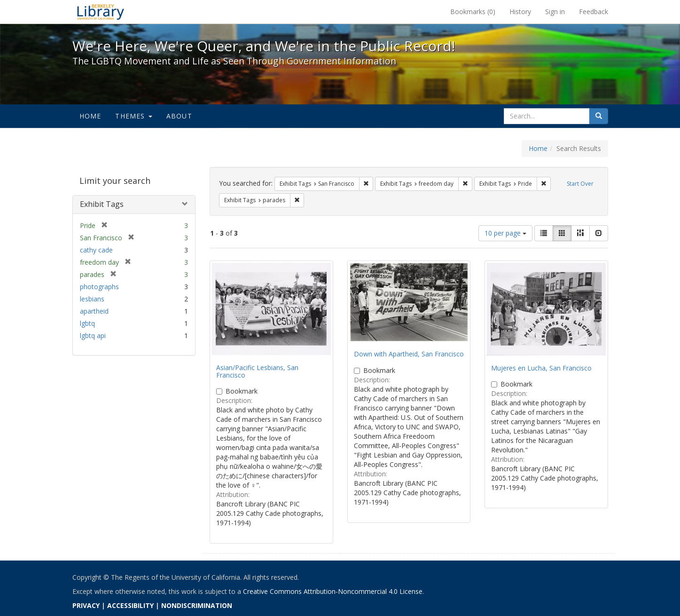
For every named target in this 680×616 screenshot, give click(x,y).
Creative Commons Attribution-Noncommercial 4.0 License (333, 591)
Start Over (580, 184)
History (520, 12)
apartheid (94, 311)
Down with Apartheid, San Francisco (409, 354)
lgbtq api (93, 336)
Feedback (594, 12)
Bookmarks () (473, 12)
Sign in (555, 12)
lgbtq (87, 323)
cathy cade (96, 250)
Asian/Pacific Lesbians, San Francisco (257, 371)
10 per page (505, 233)
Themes (133, 116)
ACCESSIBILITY (130, 605)
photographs (99, 287)
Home (90, 116)
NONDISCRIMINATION (197, 605)
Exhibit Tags (102, 204)
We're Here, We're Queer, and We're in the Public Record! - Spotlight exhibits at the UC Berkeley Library (101, 12)
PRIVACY (86, 605)
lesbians (92, 299)
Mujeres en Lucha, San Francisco (541, 368)
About (179, 116)
